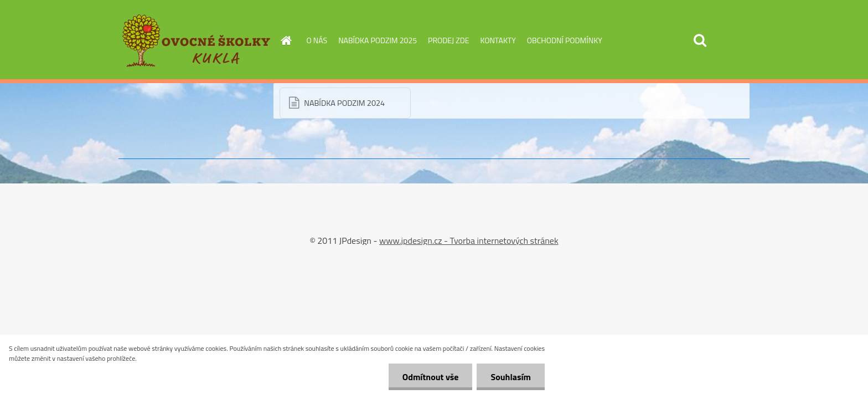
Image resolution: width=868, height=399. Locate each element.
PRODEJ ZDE (448, 40)
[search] (700, 40)
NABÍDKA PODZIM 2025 (378, 40)
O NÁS (317, 40)
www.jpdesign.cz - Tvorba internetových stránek (469, 241)
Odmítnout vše (431, 377)
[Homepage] (286, 40)
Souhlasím (511, 377)
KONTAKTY (498, 40)
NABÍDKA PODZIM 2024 (344, 103)
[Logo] (195, 41)
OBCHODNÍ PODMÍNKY (565, 40)
